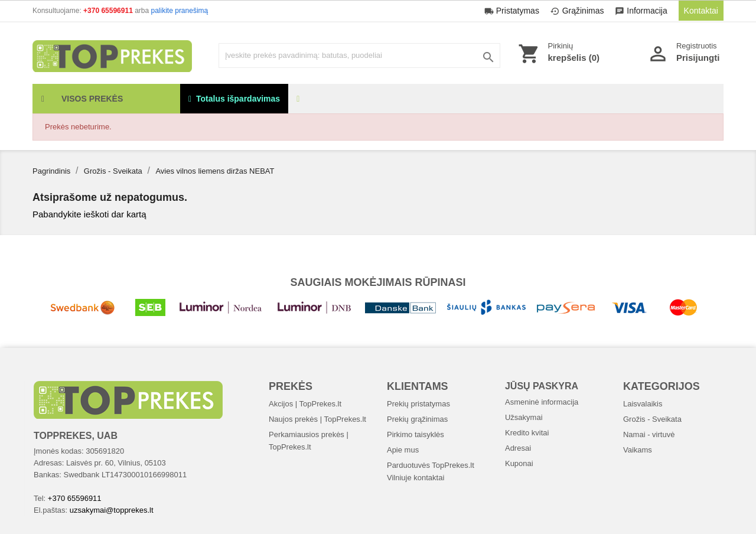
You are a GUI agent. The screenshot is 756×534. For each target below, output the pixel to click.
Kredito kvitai (527, 433)
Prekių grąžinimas (417, 419)
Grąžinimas (579, 11)
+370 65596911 (109, 11)
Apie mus (403, 450)
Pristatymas (513, 11)
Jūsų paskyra (542, 386)
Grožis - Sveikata (652, 419)
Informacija (642, 11)
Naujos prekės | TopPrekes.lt (317, 419)
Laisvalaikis (643, 404)
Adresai (518, 448)
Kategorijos (661, 386)
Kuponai (519, 463)
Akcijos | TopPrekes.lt (305, 404)
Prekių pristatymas (418, 404)
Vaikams (638, 450)
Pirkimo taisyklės (416, 434)
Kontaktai (701, 11)
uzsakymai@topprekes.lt (112, 510)
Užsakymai (524, 417)
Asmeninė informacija (542, 402)
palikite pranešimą (180, 11)
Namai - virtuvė (649, 434)
